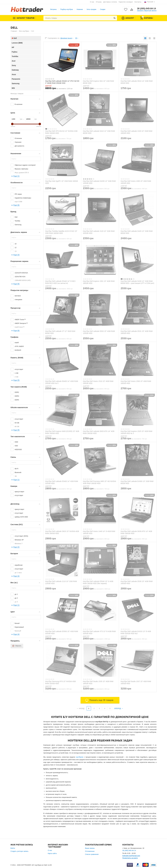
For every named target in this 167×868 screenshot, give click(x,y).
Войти (13, 848)
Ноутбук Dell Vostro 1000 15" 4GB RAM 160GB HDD (136, 182)
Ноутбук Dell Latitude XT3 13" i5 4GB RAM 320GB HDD (99, 632)
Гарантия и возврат (126, 2)
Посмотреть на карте (130, 858)
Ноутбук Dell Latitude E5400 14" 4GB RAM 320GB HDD (62, 482)
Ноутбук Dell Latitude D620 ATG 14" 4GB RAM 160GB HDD (99, 432)
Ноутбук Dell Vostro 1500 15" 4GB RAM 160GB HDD (136, 382)
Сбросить (17, 646)
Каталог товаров (26, 18)
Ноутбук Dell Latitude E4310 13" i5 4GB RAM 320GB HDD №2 (136, 632)
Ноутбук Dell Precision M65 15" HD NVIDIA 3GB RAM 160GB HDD (99, 482)
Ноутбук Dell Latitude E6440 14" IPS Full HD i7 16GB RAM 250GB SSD (62, 82)
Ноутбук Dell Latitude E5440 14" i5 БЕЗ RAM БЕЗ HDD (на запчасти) (60, 282)
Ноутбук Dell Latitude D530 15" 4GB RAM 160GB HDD (137, 582)
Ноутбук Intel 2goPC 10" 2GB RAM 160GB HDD (62, 182)
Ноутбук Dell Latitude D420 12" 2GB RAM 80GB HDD (137, 232)
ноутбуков (79, 757)
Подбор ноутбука (67, 9)
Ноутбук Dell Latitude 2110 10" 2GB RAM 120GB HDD (61, 582)
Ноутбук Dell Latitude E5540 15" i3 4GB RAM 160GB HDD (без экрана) (98, 582)
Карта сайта (52, 853)
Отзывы (99, 2)
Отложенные (90, 851)
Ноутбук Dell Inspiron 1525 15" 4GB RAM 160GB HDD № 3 (136, 432)
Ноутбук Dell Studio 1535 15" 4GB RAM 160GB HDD (98, 682)
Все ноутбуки (24, 31)
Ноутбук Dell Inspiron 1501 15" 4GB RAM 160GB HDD (99, 282)
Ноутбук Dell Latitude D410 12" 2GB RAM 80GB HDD (99, 132)
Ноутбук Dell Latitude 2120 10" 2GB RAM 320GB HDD (99, 232)
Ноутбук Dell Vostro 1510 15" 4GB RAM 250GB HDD (98, 382)
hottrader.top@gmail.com (131, 856)
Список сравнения (92, 854)
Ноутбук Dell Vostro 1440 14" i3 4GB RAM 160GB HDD (99, 532)
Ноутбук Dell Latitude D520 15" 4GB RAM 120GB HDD (99, 332)
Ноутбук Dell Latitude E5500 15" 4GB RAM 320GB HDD (62, 632)
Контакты (138, 2)
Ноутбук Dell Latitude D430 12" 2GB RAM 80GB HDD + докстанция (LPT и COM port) (137, 282)
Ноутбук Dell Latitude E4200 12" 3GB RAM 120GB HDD (99, 182)
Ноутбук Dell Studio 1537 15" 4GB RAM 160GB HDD (136, 682)
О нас (92, 2)
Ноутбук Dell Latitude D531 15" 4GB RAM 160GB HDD (137, 332)
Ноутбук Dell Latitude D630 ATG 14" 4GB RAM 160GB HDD (136, 532)
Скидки (103, 9)
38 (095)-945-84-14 (147, 9)
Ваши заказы (90, 848)
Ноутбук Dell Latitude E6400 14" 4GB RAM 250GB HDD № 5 (62, 382)
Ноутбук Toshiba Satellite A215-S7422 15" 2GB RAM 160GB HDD (61, 232)
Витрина (53, 9)
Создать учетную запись (20, 851)
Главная (14, 31)
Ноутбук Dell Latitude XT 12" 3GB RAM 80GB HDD (60, 332)
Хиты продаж (91, 9)
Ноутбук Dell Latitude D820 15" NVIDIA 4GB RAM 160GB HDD (62, 532)
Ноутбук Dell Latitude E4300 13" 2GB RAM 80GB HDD (137, 482)
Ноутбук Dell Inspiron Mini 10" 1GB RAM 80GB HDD (98, 82)
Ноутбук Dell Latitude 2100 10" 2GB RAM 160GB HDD (136, 132)
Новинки (80, 9)
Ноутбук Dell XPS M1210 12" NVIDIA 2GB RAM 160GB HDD (61, 132)
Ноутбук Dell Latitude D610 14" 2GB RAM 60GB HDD (137, 82)
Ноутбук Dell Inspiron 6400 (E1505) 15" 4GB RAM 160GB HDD (62, 432)
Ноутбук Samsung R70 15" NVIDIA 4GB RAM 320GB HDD (61, 682)
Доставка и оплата (110, 2)
